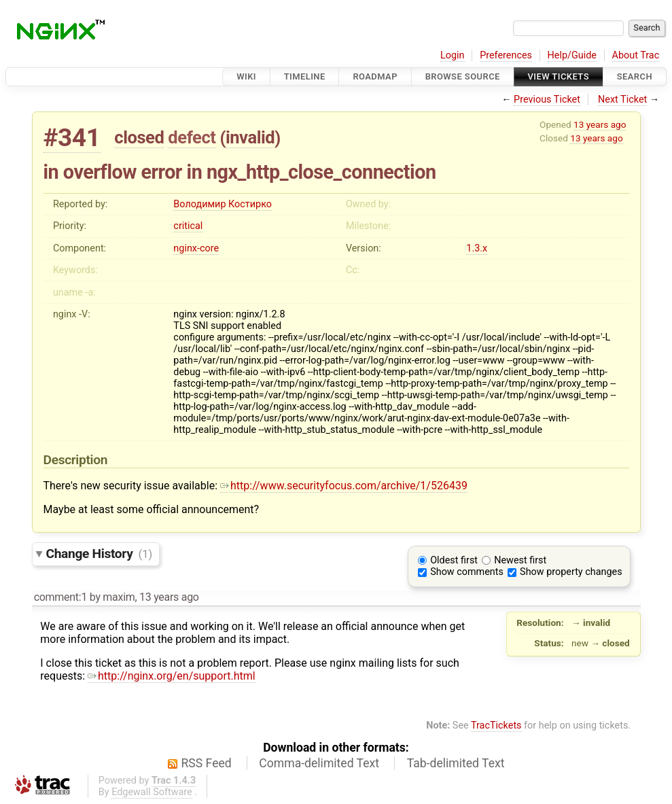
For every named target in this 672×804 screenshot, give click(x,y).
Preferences (506, 55)
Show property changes (571, 572)
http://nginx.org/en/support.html (172, 676)
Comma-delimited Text (319, 763)
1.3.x (477, 248)
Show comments (467, 572)
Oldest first (454, 560)
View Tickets (559, 76)
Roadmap (375, 76)
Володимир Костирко (223, 204)
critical (188, 226)
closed (139, 137)
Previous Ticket (547, 100)
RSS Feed (207, 763)
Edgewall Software (152, 792)
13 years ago (600, 124)
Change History (99, 554)
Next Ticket (622, 100)
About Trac (636, 55)
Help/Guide (572, 55)
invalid (250, 137)
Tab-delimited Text (456, 763)
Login (453, 55)
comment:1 (60, 597)
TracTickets (496, 726)
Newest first (520, 560)
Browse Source (463, 76)
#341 (72, 138)
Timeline (305, 76)
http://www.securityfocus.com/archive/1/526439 (344, 486)
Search (635, 76)
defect (192, 137)
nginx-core (196, 248)
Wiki (246, 76)
